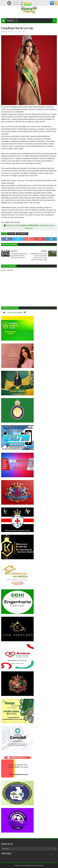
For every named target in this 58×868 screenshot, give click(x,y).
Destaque (11, 234)
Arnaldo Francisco (38, 865)
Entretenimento (22, 234)
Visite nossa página (14, 312)
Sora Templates (26, 865)
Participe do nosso (13, 225)
